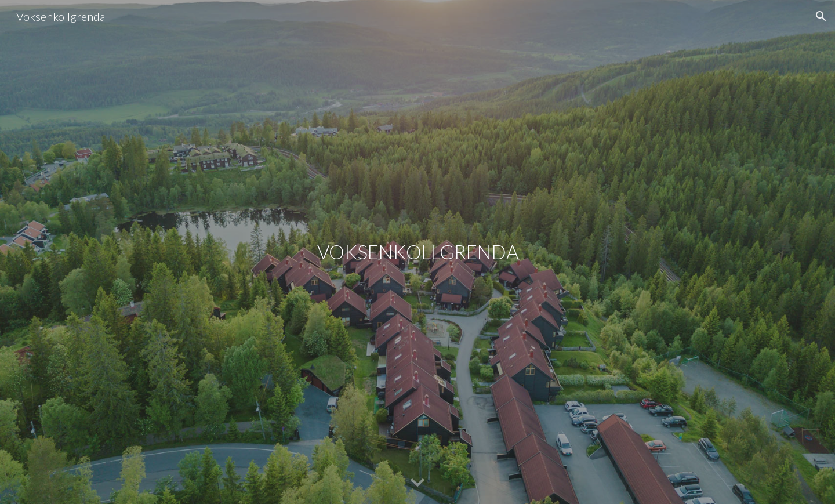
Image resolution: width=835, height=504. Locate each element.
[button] (821, 16)
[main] (418, 252)
